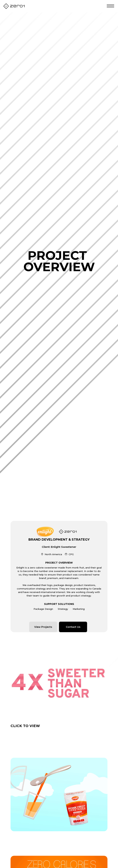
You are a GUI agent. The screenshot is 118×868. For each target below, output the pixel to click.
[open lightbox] (59, 682)
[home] (14, 6)
